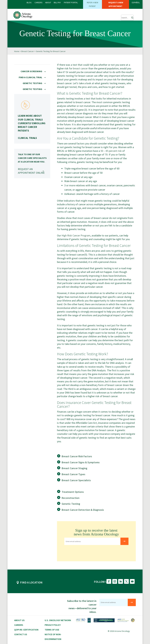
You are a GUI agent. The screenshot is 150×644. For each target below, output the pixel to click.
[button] (113, 16)
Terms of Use (52, 629)
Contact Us (21, 634)
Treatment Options (73, 492)
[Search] (131, 17)
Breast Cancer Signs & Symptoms (81, 462)
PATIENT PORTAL (71, 2)
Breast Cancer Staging (74, 468)
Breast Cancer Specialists (76, 480)
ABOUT (48, 2)
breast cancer (80, 68)
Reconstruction (71, 498)
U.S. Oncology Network (58, 620)
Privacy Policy (53, 625)
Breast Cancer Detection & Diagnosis (83, 510)
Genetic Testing (71, 504)
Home (17, 51)
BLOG (29, 2)
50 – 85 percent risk (111, 151)
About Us (19, 620)
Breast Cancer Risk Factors (77, 456)
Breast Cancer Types (73, 474)
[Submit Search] (127, 18)
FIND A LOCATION (31, 582)
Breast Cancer (28, 51)
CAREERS (39, 2)
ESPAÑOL (136, 2)
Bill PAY (57, 2)
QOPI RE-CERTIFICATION (26, 629)
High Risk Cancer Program (76, 235)
